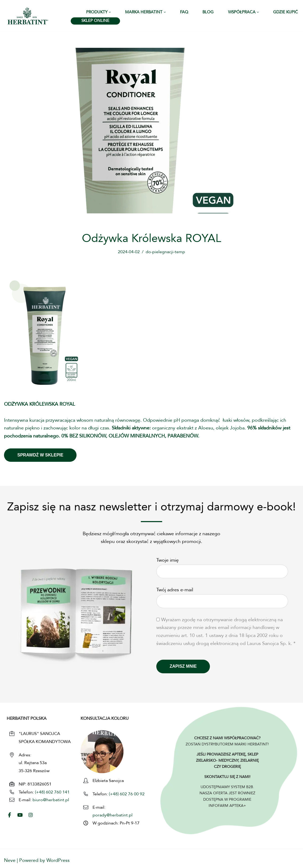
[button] (110, 12)
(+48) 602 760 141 (52, 792)
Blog (208, 12)
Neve (10, 861)
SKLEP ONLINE (95, 21)
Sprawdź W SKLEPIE (40, 455)
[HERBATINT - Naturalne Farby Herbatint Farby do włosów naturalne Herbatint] (28, 16)
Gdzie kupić (286, 12)
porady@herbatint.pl (113, 815)
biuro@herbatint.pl (51, 800)
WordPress (58, 861)
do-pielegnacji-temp (165, 252)
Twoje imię (222, 566)
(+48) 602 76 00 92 (126, 794)
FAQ (184, 12)
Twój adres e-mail (222, 596)
